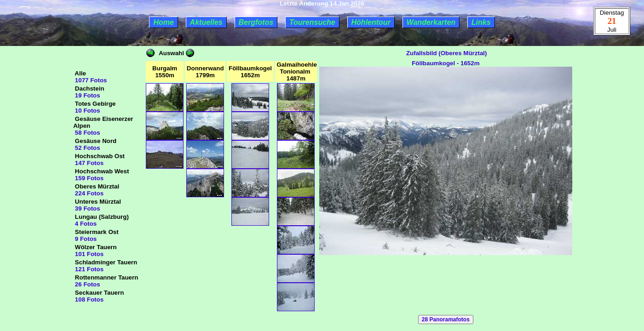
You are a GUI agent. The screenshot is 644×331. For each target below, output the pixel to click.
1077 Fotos (90, 80)
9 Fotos (85, 239)
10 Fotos (87, 111)
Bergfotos (256, 22)
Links (481, 22)
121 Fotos (88, 269)
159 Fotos (88, 178)
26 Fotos (87, 284)
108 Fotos (88, 300)
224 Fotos (88, 193)
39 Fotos (87, 208)
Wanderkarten (431, 22)
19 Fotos (87, 95)
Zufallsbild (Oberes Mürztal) (446, 53)
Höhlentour (371, 22)
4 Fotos (85, 224)
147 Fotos (88, 163)
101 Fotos (88, 254)
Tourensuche (312, 22)
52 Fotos (87, 148)
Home (163, 22)
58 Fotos (87, 133)
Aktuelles (206, 22)
